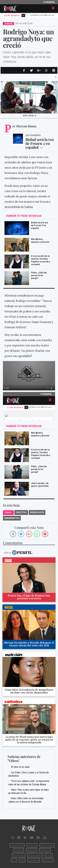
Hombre (31, 850)
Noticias (32, 845)
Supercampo (35, 855)
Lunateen (33, 860)
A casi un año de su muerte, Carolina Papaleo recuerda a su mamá (41, 260)
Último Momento (15, 15)
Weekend (45, 850)
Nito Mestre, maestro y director (40, 241)
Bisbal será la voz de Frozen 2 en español (40, 143)
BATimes (48, 860)
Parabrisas (18, 855)
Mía (22, 860)
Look (48, 855)
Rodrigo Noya (37, 512)
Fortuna (19, 850)
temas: (8, 512)
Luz (14, 860)
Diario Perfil (17, 845)
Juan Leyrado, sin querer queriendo (40, 485)
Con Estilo (21, 512)
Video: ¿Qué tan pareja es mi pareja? (39, 275)
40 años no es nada (20, 767)
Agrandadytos (12, 518)
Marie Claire (47, 845)
